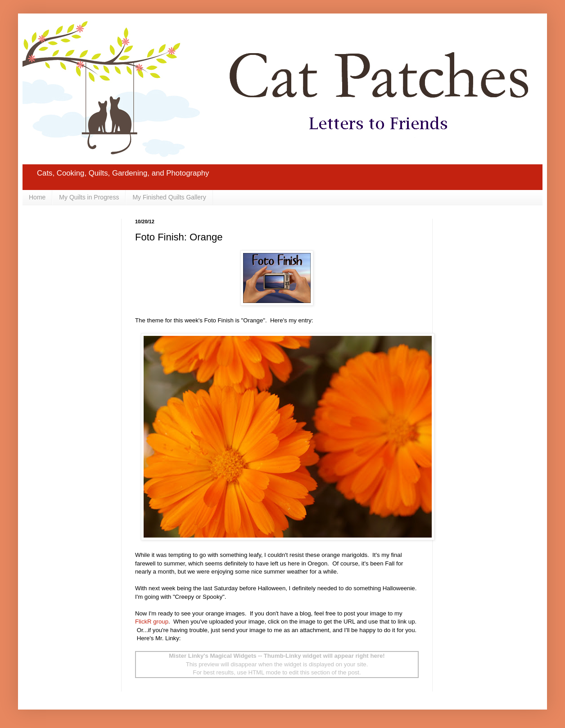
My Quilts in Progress (89, 197)
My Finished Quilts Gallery (169, 197)
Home (37, 197)
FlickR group (152, 622)
